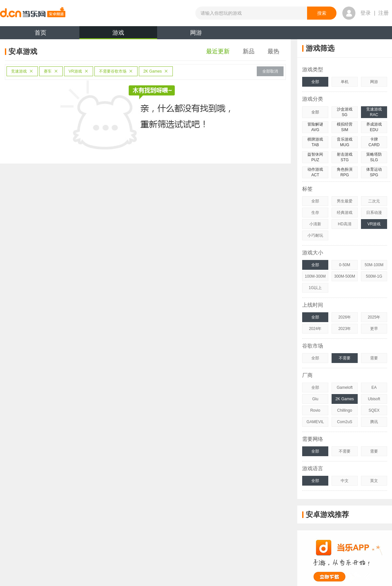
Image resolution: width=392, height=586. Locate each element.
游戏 (118, 34)
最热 (273, 51)
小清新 (315, 224)
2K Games (156, 71)
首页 (41, 33)
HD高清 (344, 224)
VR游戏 (79, 71)
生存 (315, 213)
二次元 (374, 201)
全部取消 (270, 71)
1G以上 (315, 288)
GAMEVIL (315, 422)
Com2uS (345, 422)
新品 (249, 51)
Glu (315, 399)
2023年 (345, 329)
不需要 (345, 358)
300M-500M (345, 276)
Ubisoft (374, 399)
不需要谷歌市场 (116, 71)
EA (374, 388)
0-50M (345, 265)
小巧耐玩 (315, 235)
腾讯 (374, 422)
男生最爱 (345, 201)
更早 (374, 329)
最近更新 (218, 51)
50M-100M (374, 265)
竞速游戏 (22, 71)
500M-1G (374, 276)
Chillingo (345, 410)
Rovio (315, 410)
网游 (196, 33)
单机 (345, 82)
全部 (315, 82)
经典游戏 (345, 213)
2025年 (374, 317)
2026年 (345, 317)
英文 (374, 481)
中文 (345, 481)
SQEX (374, 410)
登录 (366, 13)
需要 (374, 358)
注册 (384, 13)
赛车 (51, 71)
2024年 (315, 329)
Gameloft (345, 388)
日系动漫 (374, 213)
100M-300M (315, 276)
